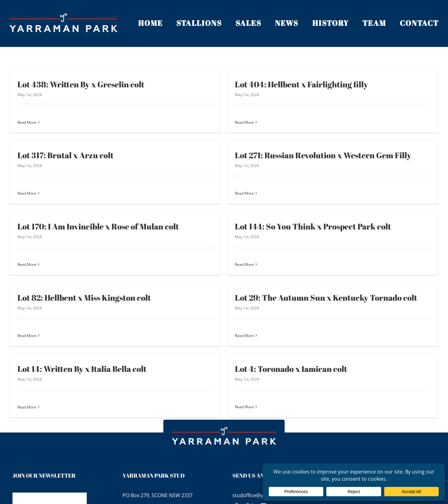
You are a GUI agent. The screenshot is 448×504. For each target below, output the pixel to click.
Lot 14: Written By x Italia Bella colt (139, 345)
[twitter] (250, 488)
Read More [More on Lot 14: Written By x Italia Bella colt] (84, 384)
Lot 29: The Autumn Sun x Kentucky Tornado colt (312, 289)
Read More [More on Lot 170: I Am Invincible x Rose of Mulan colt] (56, 253)
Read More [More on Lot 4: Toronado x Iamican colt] (202, 400)
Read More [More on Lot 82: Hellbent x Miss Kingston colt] (27, 327)
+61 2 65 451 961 (147, 487)
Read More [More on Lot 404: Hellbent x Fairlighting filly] (230, 122)
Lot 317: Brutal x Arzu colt (123, 141)
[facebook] (236, 488)
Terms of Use (416, 456)
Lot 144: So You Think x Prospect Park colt (328, 215)
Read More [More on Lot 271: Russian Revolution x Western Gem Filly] (202, 196)
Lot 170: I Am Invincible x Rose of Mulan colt (127, 215)
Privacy (372, 456)
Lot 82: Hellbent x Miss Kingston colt (84, 289)
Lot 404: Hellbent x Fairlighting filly (287, 84)
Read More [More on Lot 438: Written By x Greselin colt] (27, 122)
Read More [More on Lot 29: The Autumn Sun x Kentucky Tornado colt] (230, 327)
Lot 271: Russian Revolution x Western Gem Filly (280, 158)
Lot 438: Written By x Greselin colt (81, 84)
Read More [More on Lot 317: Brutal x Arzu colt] (84, 180)
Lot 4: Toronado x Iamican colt (248, 362)
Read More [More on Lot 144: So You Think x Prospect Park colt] (259, 253)
